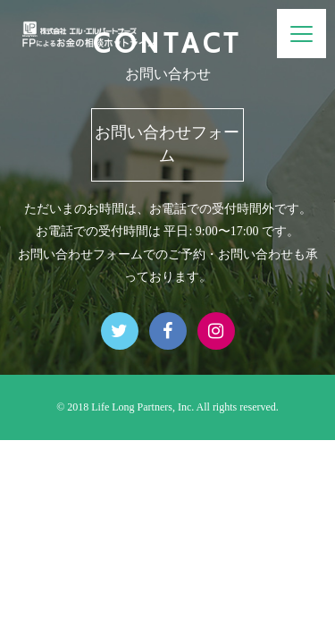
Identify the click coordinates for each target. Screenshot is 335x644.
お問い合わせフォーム (167, 144)
